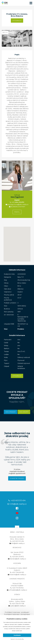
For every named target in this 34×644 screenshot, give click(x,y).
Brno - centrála (17, 532)
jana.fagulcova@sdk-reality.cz (17, 204)
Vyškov (17, 595)
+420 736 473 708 (17, 604)
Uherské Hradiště (17, 579)
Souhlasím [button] (17, 635)
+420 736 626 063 (17, 572)
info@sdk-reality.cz (17, 504)
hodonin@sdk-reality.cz (17, 575)
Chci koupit (24, 412)
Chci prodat (11, 412)
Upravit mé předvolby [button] (17, 639)
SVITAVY (22, 207)
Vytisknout (17, 21)
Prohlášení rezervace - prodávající (17, 612)
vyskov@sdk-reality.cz (17, 606)
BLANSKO (13, 207)
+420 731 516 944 (17, 588)
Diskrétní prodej (17, 478)
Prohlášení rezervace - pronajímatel (17, 614)
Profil (17, 212)
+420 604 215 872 (17, 557)
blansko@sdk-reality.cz (17, 559)
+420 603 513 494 (17, 500)
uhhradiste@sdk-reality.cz (17, 590)
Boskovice (17, 548)
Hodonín (17, 563)
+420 (13, 202)
